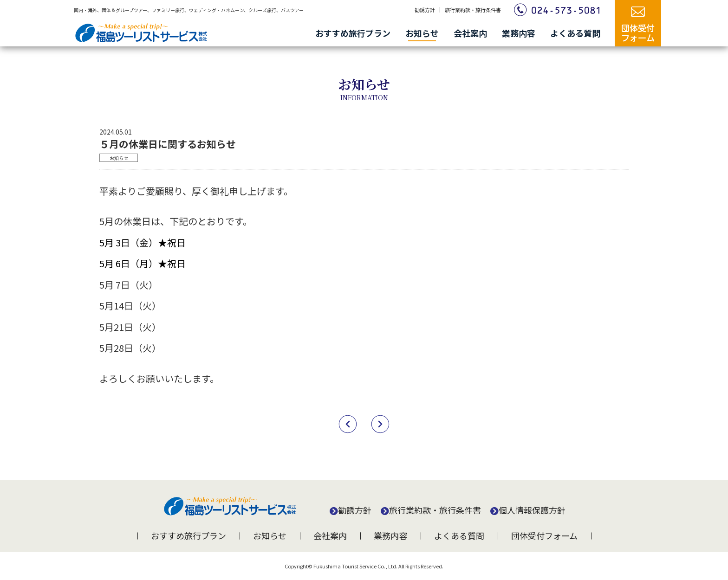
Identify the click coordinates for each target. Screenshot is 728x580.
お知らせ (422, 33)
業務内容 (519, 33)
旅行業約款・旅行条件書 (473, 10)
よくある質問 (575, 33)
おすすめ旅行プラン (353, 33)
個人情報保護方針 (532, 510)
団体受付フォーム (544, 535)
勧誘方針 (425, 10)
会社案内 (470, 33)
